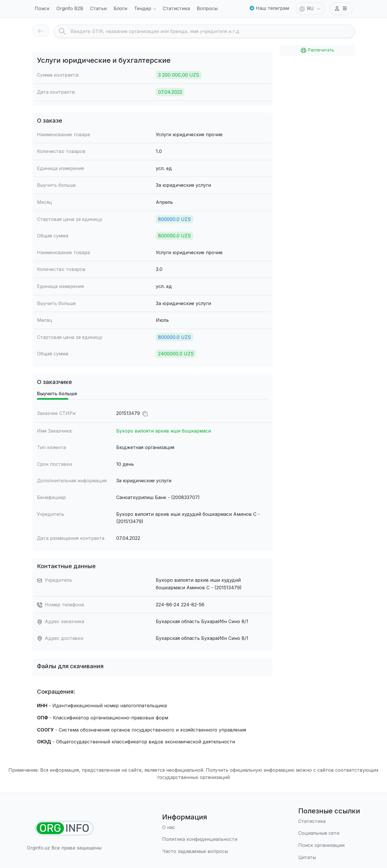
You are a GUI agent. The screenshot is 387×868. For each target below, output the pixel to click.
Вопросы (207, 8)
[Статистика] (329, 821)
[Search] (213, 31)
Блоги (120, 8)
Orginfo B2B (70, 8)
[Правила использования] (200, 839)
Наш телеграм (269, 8)
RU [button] (310, 9)
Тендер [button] (146, 9)
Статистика (176, 8)
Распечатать (317, 50)
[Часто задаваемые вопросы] (200, 852)
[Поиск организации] (329, 845)
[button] (341, 9)
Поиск (42, 8)
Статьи (98, 8)
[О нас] (200, 828)
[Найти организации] (64, 828)
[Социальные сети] (329, 833)
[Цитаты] (329, 858)
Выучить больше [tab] (57, 394)
